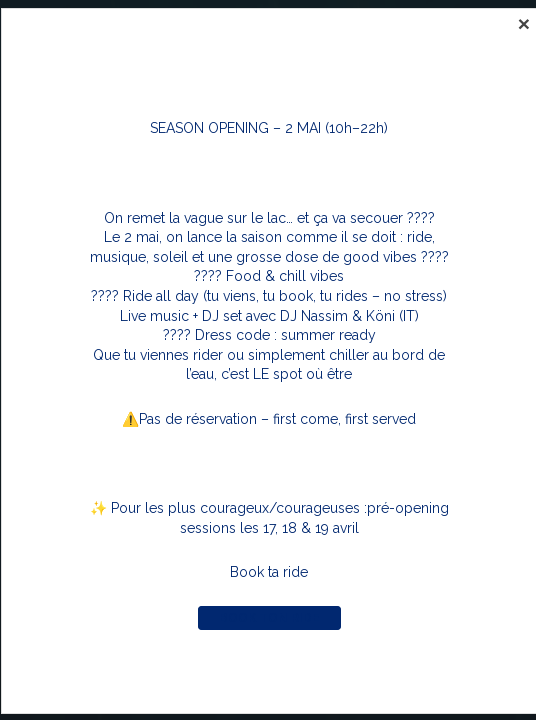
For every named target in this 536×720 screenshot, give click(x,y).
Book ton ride (269, 618)
